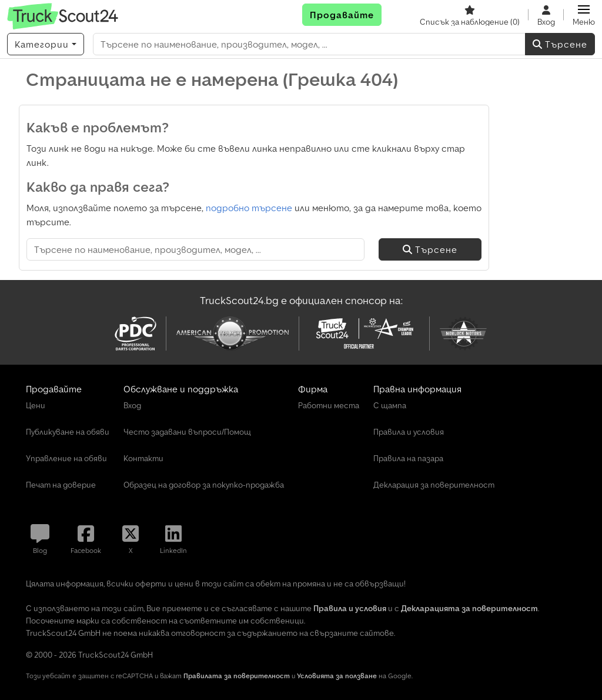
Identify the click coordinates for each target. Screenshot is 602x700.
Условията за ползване (337, 676)
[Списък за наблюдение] (470, 15)
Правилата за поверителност (237, 676)
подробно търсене (249, 208)
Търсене (560, 44)
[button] (584, 15)
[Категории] (46, 44)
